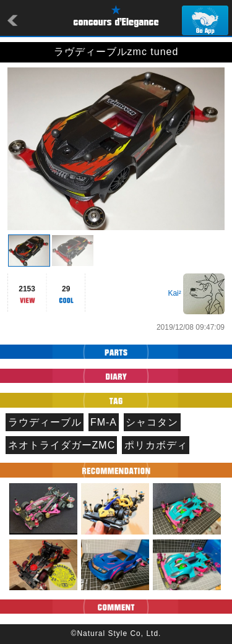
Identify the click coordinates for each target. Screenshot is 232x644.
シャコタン (152, 422)
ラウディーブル (45, 422)
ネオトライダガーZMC (62, 445)
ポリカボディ (156, 445)
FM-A (104, 422)
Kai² (174, 293)
